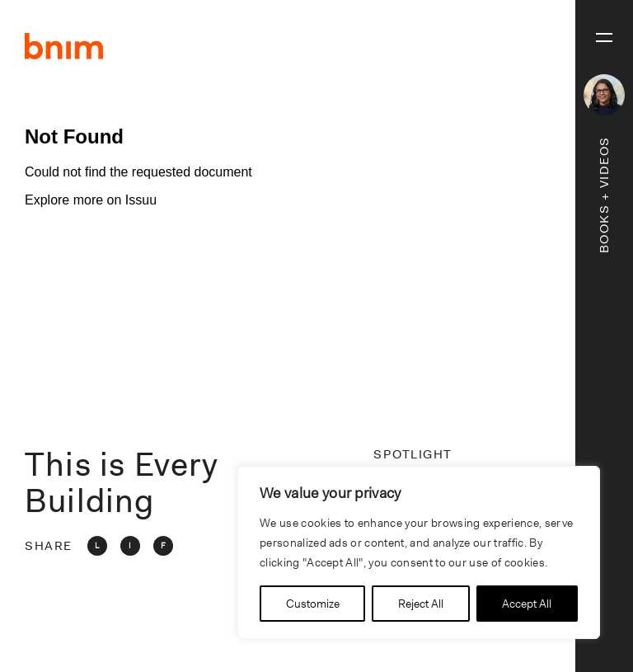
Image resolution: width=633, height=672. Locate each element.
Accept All (527, 604)
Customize (313, 604)
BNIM (64, 46)
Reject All (421, 604)
